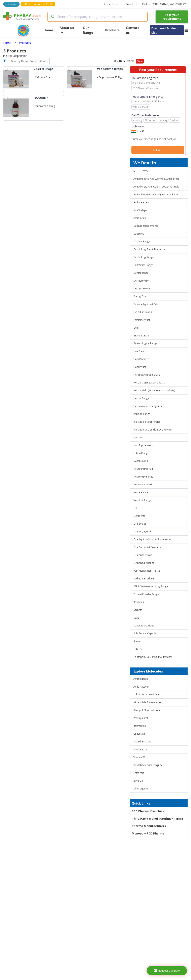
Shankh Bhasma (142, 742)
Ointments (139, 516)
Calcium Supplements (146, 226)
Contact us (133, 30)
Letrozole (139, 773)
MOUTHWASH (141, 171)
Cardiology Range (144, 257)
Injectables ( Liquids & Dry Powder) (153, 430)
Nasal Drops (141, 461)
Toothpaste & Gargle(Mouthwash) (153, 657)
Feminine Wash (142, 320)
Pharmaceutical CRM (39, 4)
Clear (140, 61)
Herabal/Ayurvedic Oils (147, 375)
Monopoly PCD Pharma (148, 833)
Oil (135, 508)
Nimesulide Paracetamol (147, 702)
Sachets (138, 610)
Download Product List (165, 30)
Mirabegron (140, 749)
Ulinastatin (139, 734)
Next (158, 150)
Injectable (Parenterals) (147, 422)
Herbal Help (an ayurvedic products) (154, 390)
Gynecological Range (145, 343)
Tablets (138, 649)
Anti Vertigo (140, 210)
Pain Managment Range (147, 571)
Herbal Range (141, 398)
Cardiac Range (142, 241)
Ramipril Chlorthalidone (147, 710)
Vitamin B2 (139, 757)
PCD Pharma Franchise (148, 811)
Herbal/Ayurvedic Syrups (148, 406)
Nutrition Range (142, 500)
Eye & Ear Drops (143, 312)
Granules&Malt (142, 336)
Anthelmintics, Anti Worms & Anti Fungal (156, 179)
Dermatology (141, 281)
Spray (137, 641)
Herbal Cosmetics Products (149, 383)
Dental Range (141, 273)
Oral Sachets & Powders (147, 547)
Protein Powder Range (146, 594)
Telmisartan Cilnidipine (147, 695)
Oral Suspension (143, 555)
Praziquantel (141, 718)
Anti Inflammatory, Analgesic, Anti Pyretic (157, 194)
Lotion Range (141, 453)
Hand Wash (140, 367)
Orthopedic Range (144, 563)
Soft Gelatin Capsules (146, 633)
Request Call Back (167, 971)
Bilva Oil (138, 781)
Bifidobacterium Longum (148, 765)
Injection (138, 437)
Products (112, 30)
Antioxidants (141, 679)
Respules (139, 602)
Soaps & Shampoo (144, 626)
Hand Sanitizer (142, 359)
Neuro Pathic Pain (144, 469)
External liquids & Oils (146, 304)
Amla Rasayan (141, 687)
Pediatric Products (144, 579)
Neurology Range (143, 477)
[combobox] (98, 17)
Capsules (139, 234)
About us (67, 30)
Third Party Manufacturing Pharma (157, 819)
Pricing (12, 4)
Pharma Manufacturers (149, 826)
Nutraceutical (141, 492)
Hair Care (139, 351)
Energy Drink (141, 296)
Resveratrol (140, 726)
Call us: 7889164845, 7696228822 (164, 4)
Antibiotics (139, 218)
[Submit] (53, 17)
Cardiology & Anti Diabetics (149, 249)
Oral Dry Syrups (142, 532)
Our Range (88, 30)
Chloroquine (141, 789)
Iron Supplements (144, 445)
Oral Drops (140, 524)
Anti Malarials (141, 202)
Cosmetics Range (143, 265)
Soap (136, 618)
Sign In (130, 4)
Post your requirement (172, 17)
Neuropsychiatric (143, 484)
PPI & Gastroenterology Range (151, 586)
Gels (136, 328)
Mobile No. (138, 126)
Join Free (111, 4)
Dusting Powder (142, 289)
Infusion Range (142, 414)
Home (48, 30)
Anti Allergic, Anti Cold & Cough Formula (156, 187)
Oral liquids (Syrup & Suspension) (152, 539)
